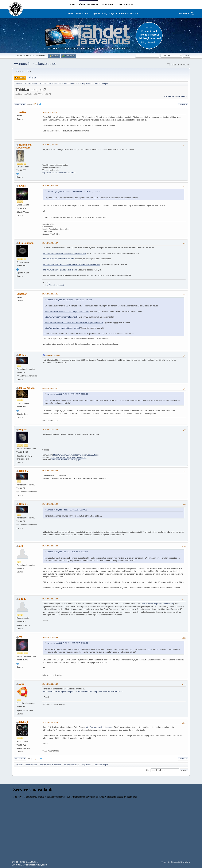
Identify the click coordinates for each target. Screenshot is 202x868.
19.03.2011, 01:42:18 (50, 186)
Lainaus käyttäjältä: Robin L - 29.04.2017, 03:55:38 (67, 394)
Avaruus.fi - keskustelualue (35, 64)
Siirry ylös (20, 759)
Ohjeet (164, 862)
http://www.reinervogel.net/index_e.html (60, 270)
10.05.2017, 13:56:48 (50, 637)
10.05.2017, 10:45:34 (50, 546)
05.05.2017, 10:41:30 (50, 471)
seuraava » (181, 96)
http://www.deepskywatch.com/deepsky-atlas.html (64, 253)
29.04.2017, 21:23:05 (50, 429)
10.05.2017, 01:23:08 (50, 504)
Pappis (23, 430)
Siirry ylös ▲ (186, 862)
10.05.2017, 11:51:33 (50, 599)
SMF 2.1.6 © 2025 (19, 862)
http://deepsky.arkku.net (54, 285)
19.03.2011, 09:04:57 (50, 243)
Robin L (24, 355)
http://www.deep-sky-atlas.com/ (99, 727)
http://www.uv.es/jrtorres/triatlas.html (59, 259)
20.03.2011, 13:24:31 (50, 294)
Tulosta (183, 104)
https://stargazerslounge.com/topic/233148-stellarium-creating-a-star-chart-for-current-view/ (83, 692)
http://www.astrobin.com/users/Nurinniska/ (59, 173)
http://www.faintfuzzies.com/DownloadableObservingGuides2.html (71, 264)
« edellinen (169, 96)
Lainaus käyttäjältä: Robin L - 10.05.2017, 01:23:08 (67, 552)
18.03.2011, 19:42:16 (50, 145)
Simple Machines (32, 862)
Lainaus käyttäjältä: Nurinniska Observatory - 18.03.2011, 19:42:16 (74, 192)
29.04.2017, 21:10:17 (50, 388)
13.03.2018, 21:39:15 (50, 684)
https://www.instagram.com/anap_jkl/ (66, 460)
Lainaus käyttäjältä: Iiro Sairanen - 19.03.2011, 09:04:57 (69, 300)
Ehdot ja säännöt (174, 862)
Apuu (22, 684)
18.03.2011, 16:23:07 (50, 112)
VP (21, 637)
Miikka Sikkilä (27, 388)
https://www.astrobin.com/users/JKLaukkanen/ (68, 457)
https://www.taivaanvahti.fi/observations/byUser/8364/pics (76, 455)
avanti (23, 186)
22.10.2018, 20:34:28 (50, 722)
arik (21, 546)
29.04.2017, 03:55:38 (52, 355)
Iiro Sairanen (26, 243)
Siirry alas (20, 104)
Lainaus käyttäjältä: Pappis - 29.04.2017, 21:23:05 (67, 510)
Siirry (147, 770)
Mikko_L (24, 722)
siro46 (23, 599)
